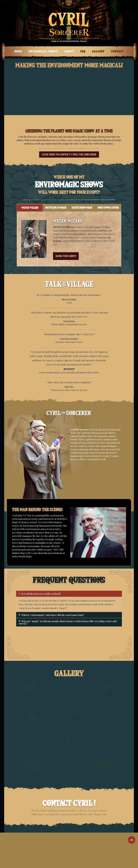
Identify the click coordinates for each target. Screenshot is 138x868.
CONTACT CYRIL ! (69, 803)
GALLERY (98, 51)
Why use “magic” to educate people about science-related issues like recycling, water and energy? (68, 622)
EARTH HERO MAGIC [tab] (82, 208)
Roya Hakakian (69, 369)
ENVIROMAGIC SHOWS (43, 51)
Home (18, 51)
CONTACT (117, 51)
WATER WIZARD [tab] (30, 208)
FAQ (83, 51)
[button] (69, 594)
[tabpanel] (69, 239)
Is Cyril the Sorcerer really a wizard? (41, 594)
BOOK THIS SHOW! (66, 256)
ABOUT (69, 51)
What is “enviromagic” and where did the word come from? (53, 615)
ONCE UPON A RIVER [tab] (108, 208)
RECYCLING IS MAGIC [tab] (56, 208)
